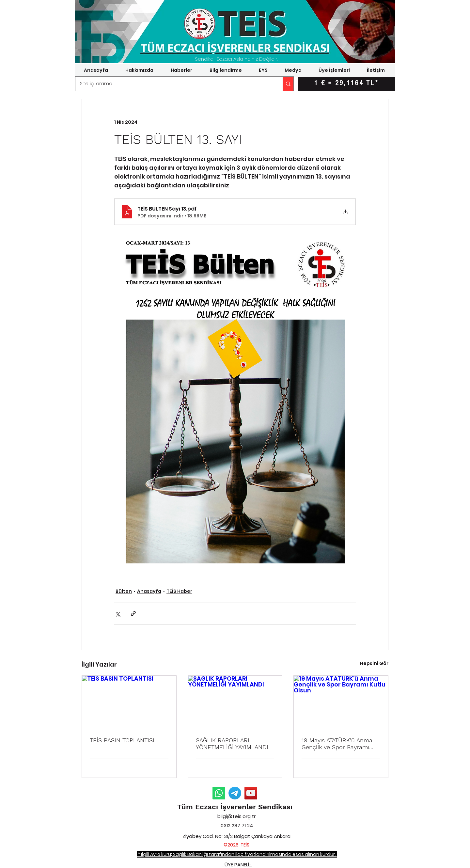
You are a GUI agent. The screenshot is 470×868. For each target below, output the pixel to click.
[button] (139, 70)
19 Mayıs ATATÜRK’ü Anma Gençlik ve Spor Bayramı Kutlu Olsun (337, 744)
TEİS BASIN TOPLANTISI (122, 740)
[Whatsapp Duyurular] (219, 793)
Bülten (124, 591)
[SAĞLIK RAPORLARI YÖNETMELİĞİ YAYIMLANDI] (235, 702)
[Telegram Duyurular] (235, 793)
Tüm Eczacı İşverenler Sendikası (235, 807)
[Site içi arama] (174, 84)
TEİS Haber (179, 591)
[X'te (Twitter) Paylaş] (117, 614)
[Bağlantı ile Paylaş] (133, 614)
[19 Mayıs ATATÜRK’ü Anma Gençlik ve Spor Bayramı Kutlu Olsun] (341, 702)
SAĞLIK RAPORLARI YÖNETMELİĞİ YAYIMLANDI (232, 744)
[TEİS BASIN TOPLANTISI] (129, 702)
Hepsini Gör (374, 663)
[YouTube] (251, 793)
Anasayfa (149, 591)
